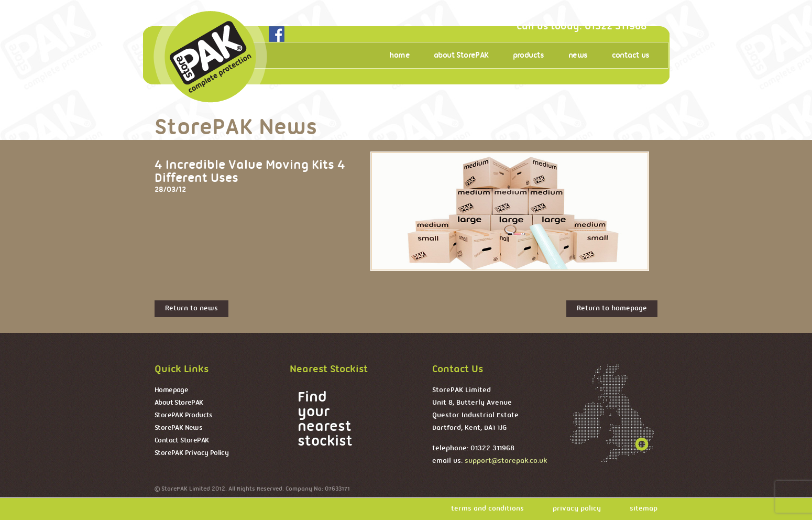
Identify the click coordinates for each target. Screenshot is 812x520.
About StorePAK (179, 403)
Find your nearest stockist (325, 420)
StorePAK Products (184, 415)
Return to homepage (612, 308)
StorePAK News (178, 428)
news (578, 56)
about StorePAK (461, 56)
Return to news (191, 308)
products (529, 56)
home (399, 56)
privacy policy (577, 509)
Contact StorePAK (182, 441)
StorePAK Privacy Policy (191, 453)
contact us (631, 56)
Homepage (171, 390)
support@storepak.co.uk (506, 461)
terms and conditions (487, 509)
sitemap (644, 509)
